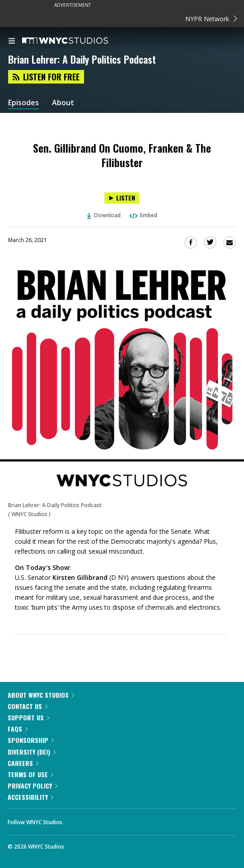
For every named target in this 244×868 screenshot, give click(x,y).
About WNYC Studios (41, 695)
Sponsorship (31, 740)
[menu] (12, 42)
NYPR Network (211, 19)
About (63, 103)
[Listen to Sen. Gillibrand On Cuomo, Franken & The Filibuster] (122, 198)
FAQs (18, 729)
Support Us (28, 717)
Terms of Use (30, 774)
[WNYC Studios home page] (76, 41)
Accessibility (30, 797)
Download (104, 215)
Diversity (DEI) (32, 752)
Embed (143, 215)
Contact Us (28, 706)
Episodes (23, 103)
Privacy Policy (33, 786)
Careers (23, 763)
